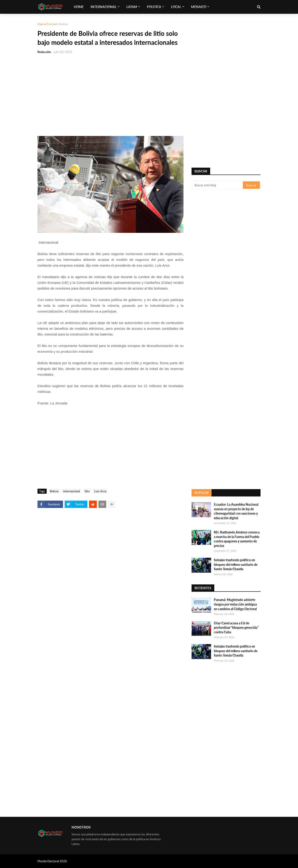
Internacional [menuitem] (104, 7)
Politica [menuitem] (154, 7)
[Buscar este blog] (218, 185)
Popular (202, 493)
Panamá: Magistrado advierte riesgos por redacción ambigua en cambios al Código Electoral (235, 604)
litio (87, 491)
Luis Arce (100, 491)
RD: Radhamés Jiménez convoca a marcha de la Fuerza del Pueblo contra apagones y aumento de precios (237, 539)
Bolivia (64, 24)
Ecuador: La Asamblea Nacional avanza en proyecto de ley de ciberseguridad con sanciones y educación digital (236, 511)
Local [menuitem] (176, 7)
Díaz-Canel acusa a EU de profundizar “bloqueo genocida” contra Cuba (236, 628)
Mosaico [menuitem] (199, 7)
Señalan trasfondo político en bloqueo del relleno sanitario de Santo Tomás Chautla (236, 564)
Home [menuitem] (79, 7)
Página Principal (47, 24)
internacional (72, 491)
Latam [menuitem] (132, 7)
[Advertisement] (110, 92)
